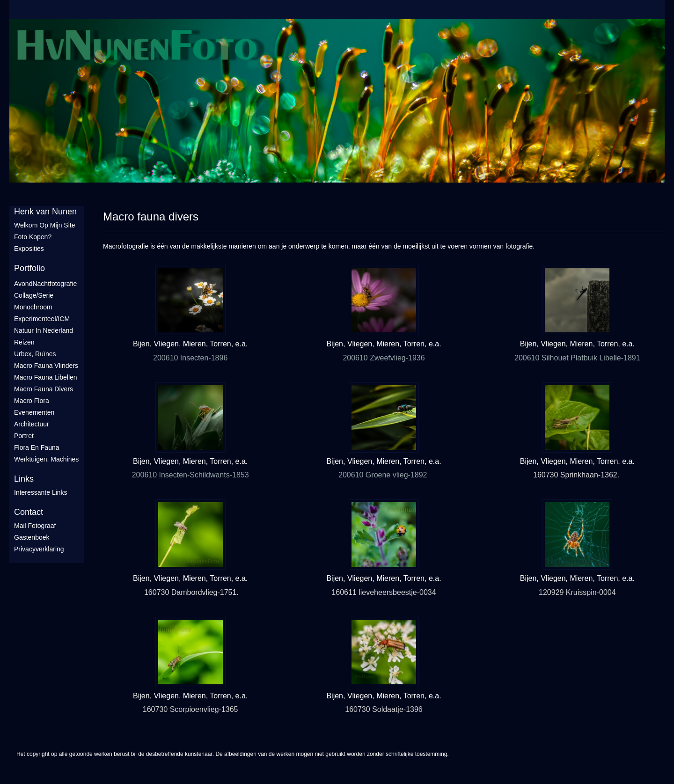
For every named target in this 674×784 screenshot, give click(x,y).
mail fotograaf (35, 526)
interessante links (41, 492)
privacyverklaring (39, 549)
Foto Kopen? (33, 237)
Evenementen (34, 412)
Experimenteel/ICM (42, 319)
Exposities (29, 249)
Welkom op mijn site (44, 225)
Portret (24, 436)
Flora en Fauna (37, 447)
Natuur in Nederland (44, 330)
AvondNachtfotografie (45, 284)
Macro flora (32, 401)
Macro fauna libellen (46, 377)
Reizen (24, 342)
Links (24, 479)
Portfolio (29, 268)
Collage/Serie (34, 295)
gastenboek (32, 537)
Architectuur (32, 424)
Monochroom (33, 307)
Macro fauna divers (44, 389)
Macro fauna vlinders (46, 366)
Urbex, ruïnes (35, 354)
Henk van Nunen (45, 212)
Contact (29, 512)
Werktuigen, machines (46, 459)
